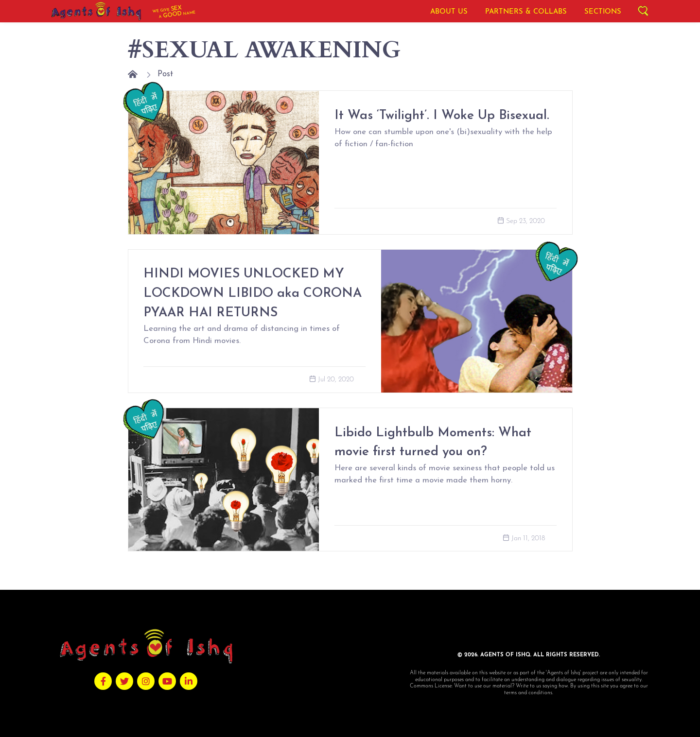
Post (165, 74)
